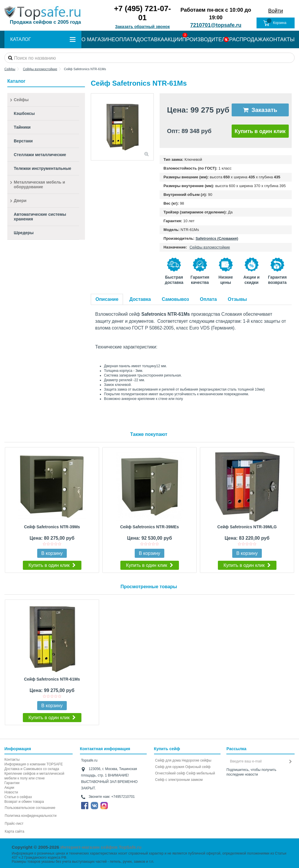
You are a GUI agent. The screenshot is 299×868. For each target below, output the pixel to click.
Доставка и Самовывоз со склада (32, 769)
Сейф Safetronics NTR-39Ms (52, 527)
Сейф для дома (168, 760)
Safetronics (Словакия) (217, 238)
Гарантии (12, 783)
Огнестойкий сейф (170, 773)
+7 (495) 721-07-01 (142, 13)
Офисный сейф (198, 767)
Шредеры (24, 233)
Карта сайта (14, 831)
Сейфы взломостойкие (210, 247)
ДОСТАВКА (150, 39)
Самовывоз (176, 299)
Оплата (209, 299)
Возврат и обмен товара (24, 802)
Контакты (12, 760)
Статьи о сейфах (18, 797)
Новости (11, 792)
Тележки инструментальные (42, 168)
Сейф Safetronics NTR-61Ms (52, 679)
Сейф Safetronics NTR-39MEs (149, 527)
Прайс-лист (14, 824)
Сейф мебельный (201, 773)
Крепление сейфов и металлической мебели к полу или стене (34, 776)
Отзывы (237, 299)
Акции (9, 788)
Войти (276, 11)
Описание (107, 299)
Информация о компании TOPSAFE (34, 764)
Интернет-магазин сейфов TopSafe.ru (101, 847)
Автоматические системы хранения (40, 217)
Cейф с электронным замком (179, 780)
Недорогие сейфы (197, 760)
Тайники (22, 127)
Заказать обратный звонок (142, 27)
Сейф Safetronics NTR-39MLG (247, 527)
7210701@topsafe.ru (216, 25)
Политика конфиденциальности (31, 816)
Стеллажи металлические (40, 155)
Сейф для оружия (170, 767)
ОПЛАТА (126, 39)
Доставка (140, 299)
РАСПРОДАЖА (248, 39)
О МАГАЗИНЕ (98, 39)
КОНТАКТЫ (280, 39)
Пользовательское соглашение (30, 808)
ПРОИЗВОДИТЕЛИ (206, 39)
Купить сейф (167, 749)
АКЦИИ (173, 39)
